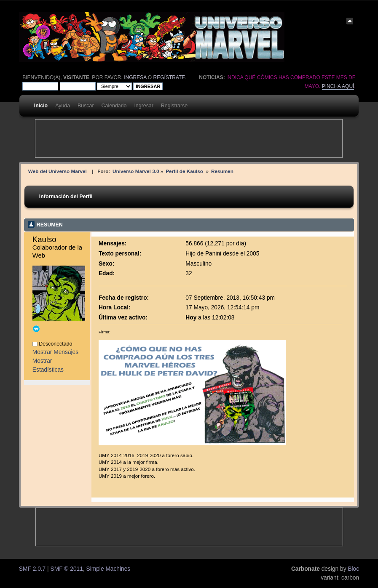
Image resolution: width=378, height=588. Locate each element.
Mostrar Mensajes (55, 352)
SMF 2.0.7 (32, 569)
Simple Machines (109, 569)
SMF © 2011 (67, 569)
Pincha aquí (338, 86)
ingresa (135, 77)
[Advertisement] (189, 138)
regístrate (169, 77)
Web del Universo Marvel (58, 171)
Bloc (353, 569)
